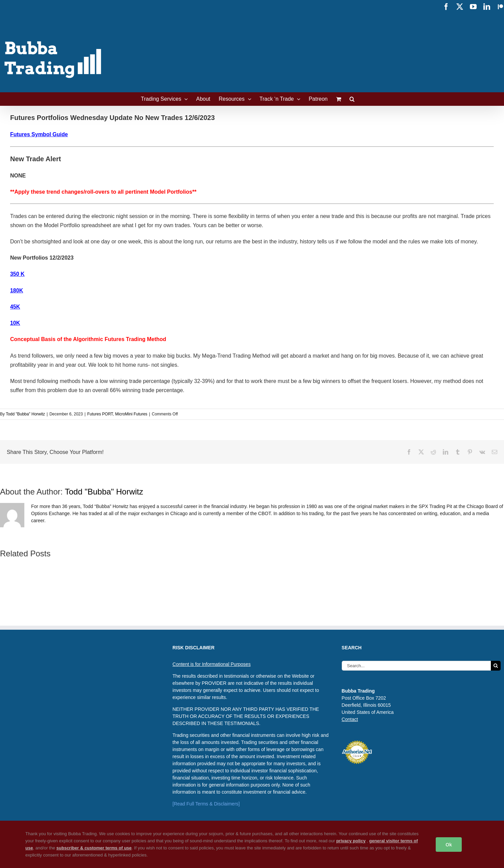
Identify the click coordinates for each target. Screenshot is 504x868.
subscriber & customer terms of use (94, 848)
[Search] (496, 666)
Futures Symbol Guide (39, 134)
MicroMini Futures (131, 414)
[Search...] (416, 666)
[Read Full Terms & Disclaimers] (206, 804)
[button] (352, 99)
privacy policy (351, 841)
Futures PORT (100, 414)
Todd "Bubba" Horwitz (25, 414)
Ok (449, 845)
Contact (350, 719)
